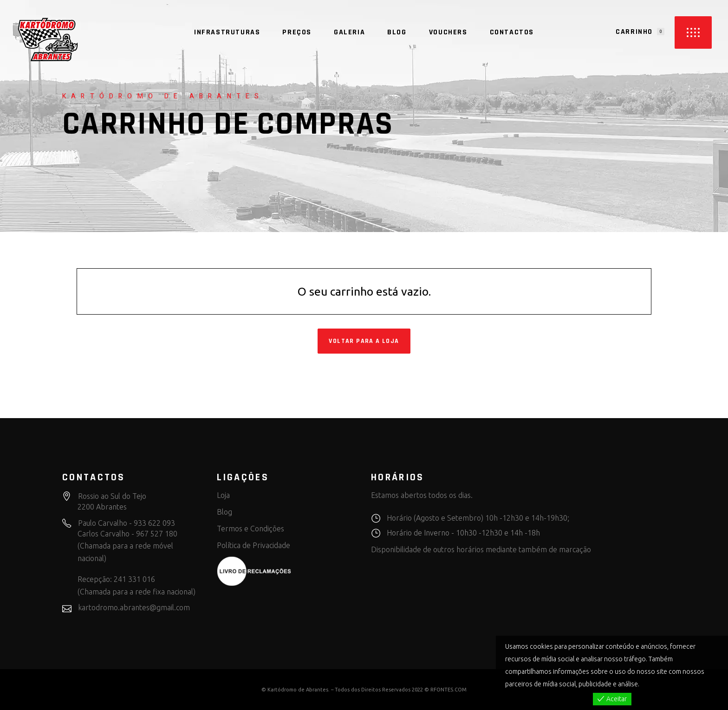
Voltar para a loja (364, 341)
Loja (223, 495)
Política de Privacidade (253, 545)
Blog (224, 512)
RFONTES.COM (448, 690)
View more (656, 684)
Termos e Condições (250, 529)
